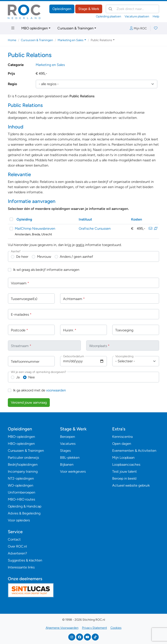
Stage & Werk (89, 9)
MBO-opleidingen (21, 437)
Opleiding (24, 219)
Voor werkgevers (73, 471)
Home (12, 40)
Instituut (85, 219)
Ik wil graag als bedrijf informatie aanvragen (46, 270)
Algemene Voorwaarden (62, 628)
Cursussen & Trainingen (75, 28)
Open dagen (122, 444)
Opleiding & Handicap (25, 506)
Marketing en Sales (50, 65)
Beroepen (68, 437)
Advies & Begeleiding (24, 513)
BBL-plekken (70, 458)
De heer (22, 257)
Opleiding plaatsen (109, 16)
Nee (32, 377)
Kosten (137, 219)
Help (156, 16)
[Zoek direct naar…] (132, 9)
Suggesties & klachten (25, 560)
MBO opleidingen (35, 28)
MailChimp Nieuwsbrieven (35, 228)
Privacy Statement (94, 628)
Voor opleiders (19, 520)
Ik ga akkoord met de (39, 390)
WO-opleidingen (21, 485)
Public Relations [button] (101, 40)
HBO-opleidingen (21, 444)
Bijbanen (67, 464)
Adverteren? (17, 553)
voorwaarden (56, 390)
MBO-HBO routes (21, 499)
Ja (18, 377)
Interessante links (21, 567)
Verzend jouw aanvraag (29, 402)
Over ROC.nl (17, 546)
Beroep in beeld (124, 478)
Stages (65, 451)
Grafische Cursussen (95, 228)
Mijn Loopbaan (123, 458)
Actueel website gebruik (131, 485)
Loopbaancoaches (126, 464)
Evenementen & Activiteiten (134, 451)
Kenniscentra (122, 437)
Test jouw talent (124, 471)
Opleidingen (62, 9)
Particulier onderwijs (23, 458)
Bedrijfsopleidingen (23, 464)
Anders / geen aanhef (76, 257)
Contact (14, 539)
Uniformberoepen (22, 492)
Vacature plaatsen (137, 16)
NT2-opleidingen (21, 478)
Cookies (116, 628)
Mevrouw (44, 257)
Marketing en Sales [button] (71, 40)
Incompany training (23, 471)
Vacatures (68, 444)
